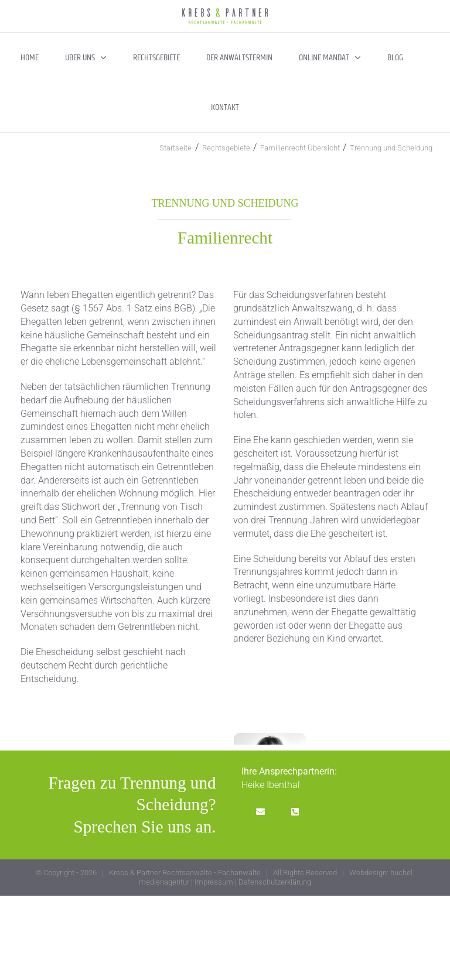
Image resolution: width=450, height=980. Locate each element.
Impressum (214, 882)
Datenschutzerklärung (275, 882)
